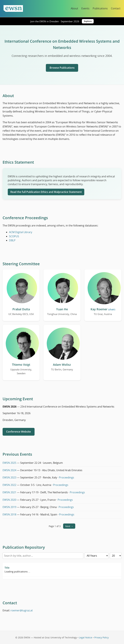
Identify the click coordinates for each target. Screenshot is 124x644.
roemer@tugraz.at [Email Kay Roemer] (22, 610)
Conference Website (18, 432)
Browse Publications (62, 68)
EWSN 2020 (9, 500)
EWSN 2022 (9, 485)
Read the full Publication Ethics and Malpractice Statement (46, 192)
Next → (69, 526)
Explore (88, 21)
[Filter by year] (96, 556)
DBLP (12, 240)
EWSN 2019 (9, 507)
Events (85, 8)
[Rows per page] (116, 556)
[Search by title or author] (43, 556)
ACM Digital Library (21, 232)
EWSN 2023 (9, 477)
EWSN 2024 (9, 470)
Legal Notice (86, 637)
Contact (116, 8)
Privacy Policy (101, 637)
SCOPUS (14, 236)
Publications (100, 8)
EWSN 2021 (9, 492)
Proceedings (67, 477)
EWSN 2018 (9, 514)
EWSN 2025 (9, 463)
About (74, 8)
